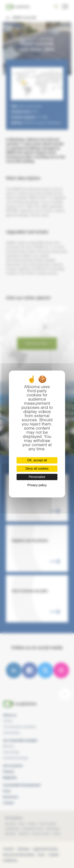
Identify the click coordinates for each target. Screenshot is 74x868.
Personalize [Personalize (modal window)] (37, 477)
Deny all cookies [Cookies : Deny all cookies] (37, 469)
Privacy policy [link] (37, 485)
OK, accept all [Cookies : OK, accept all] (37, 460)
